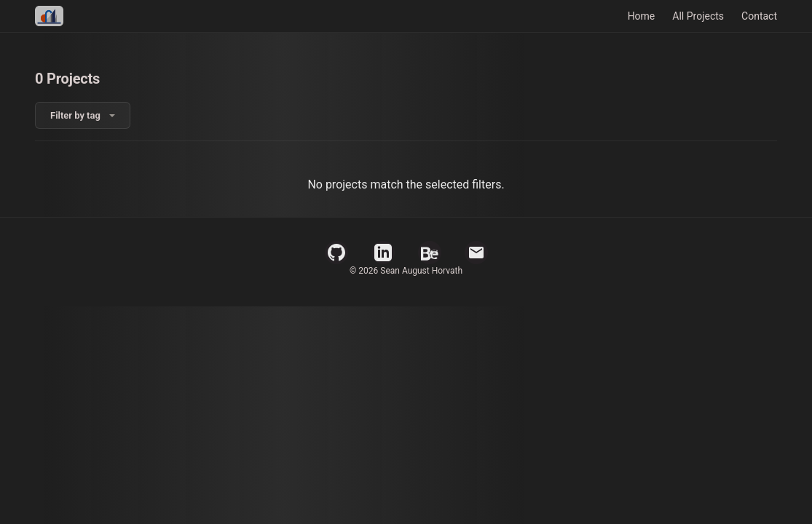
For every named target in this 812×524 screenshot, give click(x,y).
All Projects (698, 16)
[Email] (476, 253)
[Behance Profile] (430, 253)
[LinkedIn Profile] (383, 253)
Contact (759, 16)
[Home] (49, 16)
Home (642, 16)
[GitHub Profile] (336, 253)
